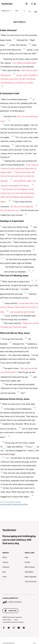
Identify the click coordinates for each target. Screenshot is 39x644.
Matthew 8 (7, 11)
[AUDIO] (30, 12)
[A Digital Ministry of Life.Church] (19, 599)
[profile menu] (33, 4)
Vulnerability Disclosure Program (13, 622)
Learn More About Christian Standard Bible (14, 504)
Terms (16, 620)
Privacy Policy (7, 620)
